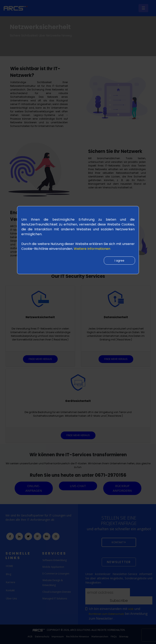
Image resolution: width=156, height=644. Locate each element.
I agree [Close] (119, 261)
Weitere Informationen (92, 249)
